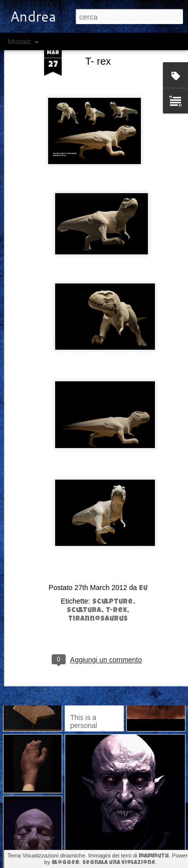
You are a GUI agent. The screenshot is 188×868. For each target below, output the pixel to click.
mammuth (154, 856)
